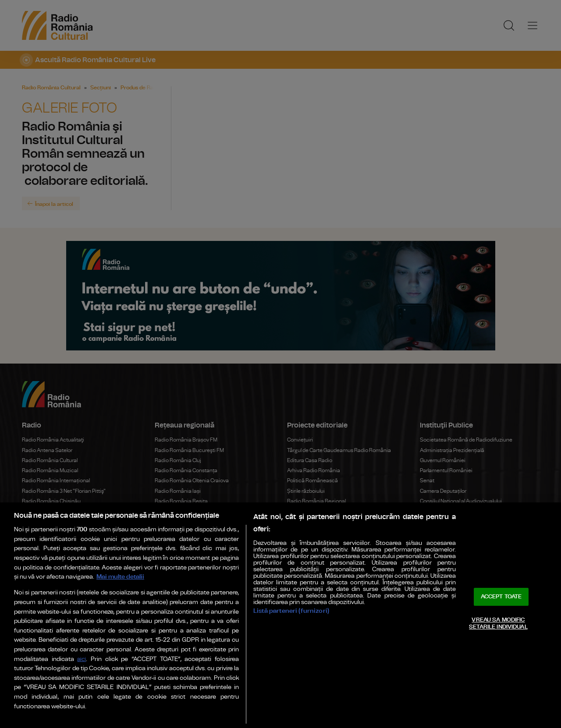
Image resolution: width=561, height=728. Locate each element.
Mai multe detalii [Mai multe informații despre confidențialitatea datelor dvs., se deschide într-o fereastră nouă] (120, 577)
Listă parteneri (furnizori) (291, 611)
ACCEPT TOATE (501, 597)
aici (82, 659)
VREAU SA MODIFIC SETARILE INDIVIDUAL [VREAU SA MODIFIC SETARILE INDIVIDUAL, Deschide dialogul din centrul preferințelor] (498, 624)
